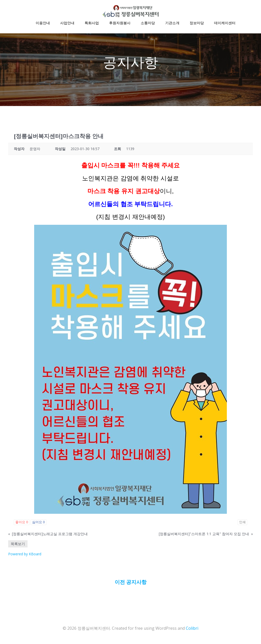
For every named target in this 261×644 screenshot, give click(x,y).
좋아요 (22, 523)
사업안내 (67, 23)
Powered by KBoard (25, 555)
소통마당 (148, 23)
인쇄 (242, 523)
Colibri (192, 629)
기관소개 (172, 23)
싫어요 (38, 523)
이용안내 (43, 23)
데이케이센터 (225, 23)
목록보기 (18, 544)
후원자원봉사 (120, 23)
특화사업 (92, 23)
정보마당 (197, 23)
